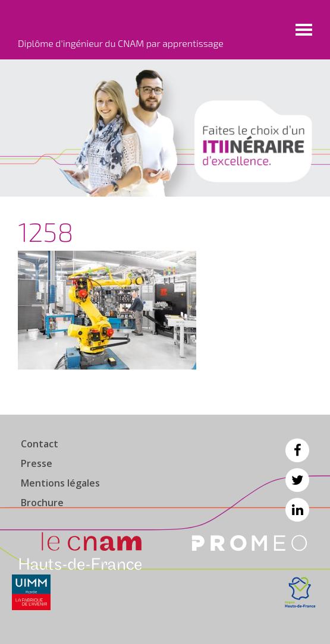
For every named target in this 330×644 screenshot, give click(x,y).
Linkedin (297, 510)
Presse (37, 463)
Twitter (297, 480)
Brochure (42, 503)
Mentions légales (60, 483)
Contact (40, 444)
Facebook (297, 450)
